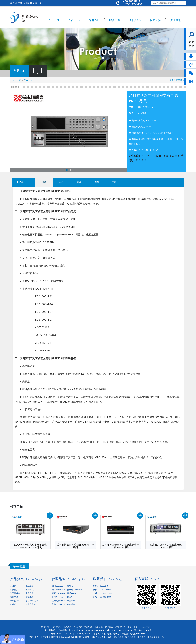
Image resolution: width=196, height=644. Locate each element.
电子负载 (30, 593)
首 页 (54, 20)
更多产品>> (31, 604)
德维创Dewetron (75, 590)
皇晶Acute (72, 593)
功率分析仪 (15, 601)
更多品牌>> (72, 604)
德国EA (70, 597)
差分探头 (30, 590)
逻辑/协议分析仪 (33, 601)
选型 (97, 182)
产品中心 (74, 20)
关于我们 (176, 20)
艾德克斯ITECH (58, 601)
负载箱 (13, 604)
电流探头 (30, 586)
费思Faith (71, 586)
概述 (44, 182)
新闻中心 (135, 20)
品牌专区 (94, 20)
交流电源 (30, 597)
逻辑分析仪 (120, 627)
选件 (79, 182)
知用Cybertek (58, 586)
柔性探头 (14, 590)
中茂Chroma (57, 597)
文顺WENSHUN (59, 604)
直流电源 (14, 597)
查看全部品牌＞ (177, 80)
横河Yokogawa (58, 593)
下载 (114, 182)
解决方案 (115, 20)
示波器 (13, 586)
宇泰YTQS (72, 601)
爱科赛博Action (59, 590)
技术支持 (155, 20)
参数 (62, 182)
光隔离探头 (15, 593)
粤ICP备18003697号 (143, 630)
